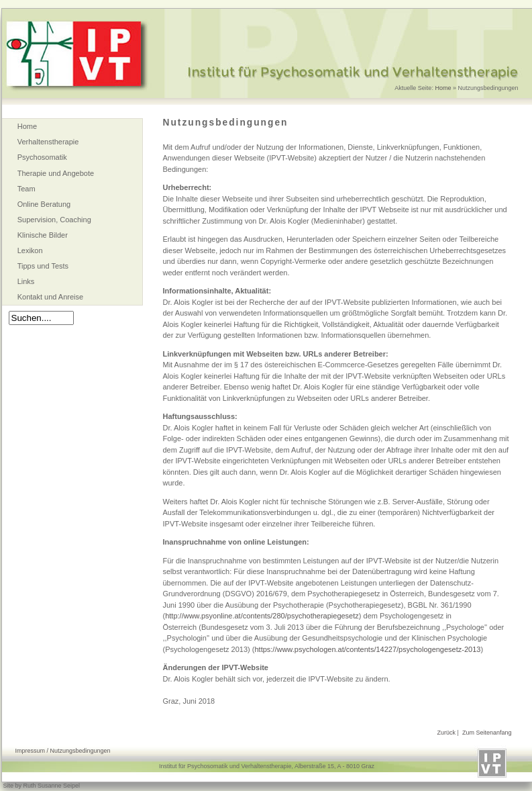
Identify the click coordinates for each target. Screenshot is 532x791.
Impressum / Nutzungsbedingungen (63, 751)
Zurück (447, 733)
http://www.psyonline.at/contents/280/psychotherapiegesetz (262, 616)
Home (443, 88)
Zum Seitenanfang (487, 733)
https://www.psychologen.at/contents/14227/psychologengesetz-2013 (367, 649)
